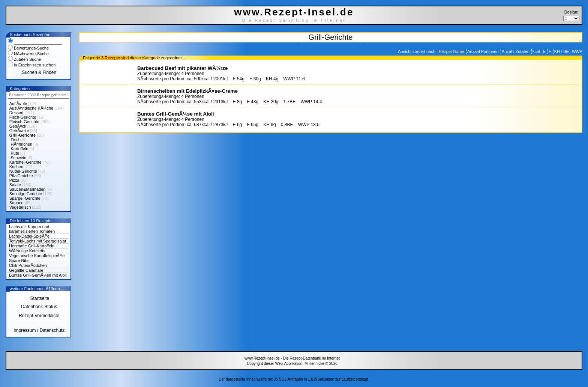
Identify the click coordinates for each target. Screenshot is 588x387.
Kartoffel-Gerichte (25, 162)
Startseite (39, 298)
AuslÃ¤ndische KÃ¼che (31, 108)
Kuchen (16, 167)
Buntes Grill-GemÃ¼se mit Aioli (38, 275)
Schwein (19, 158)
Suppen (16, 203)
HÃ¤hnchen (22, 144)
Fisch (16, 140)
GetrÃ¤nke (19, 131)
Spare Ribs (19, 261)
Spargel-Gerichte (25, 198)
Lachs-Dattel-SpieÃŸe (29, 236)
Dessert (16, 113)
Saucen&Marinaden (28, 189)
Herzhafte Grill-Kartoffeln (32, 246)
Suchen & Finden (39, 72)
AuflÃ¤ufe (18, 104)
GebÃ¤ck (18, 126)
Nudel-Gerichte (23, 171)
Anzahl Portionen (484, 51)
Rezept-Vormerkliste (39, 316)
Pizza (14, 180)
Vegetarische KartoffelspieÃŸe (37, 256)
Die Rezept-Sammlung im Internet (294, 20)
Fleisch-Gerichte (24, 122)
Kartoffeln (20, 149)
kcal (537, 51)
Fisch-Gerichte (23, 117)
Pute (15, 153)
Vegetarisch (20, 207)
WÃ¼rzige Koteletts (27, 251)
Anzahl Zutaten (516, 51)
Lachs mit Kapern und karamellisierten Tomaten (32, 229)
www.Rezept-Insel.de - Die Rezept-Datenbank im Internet (292, 358)
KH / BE (562, 51)
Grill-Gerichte (22, 135)
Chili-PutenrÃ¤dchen (28, 265)
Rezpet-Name (452, 51)
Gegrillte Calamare (26, 270)
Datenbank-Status (39, 307)
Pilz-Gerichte (21, 176)
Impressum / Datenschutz (39, 330)
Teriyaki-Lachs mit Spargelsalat (37, 241)
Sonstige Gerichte (26, 194)
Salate (15, 185)
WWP (577, 51)
